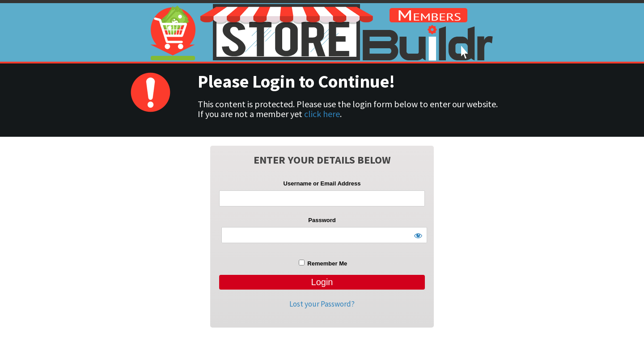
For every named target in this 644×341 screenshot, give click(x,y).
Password (322, 220)
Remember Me (323, 263)
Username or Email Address (322, 183)
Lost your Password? (322, 304)
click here (322, 114)
